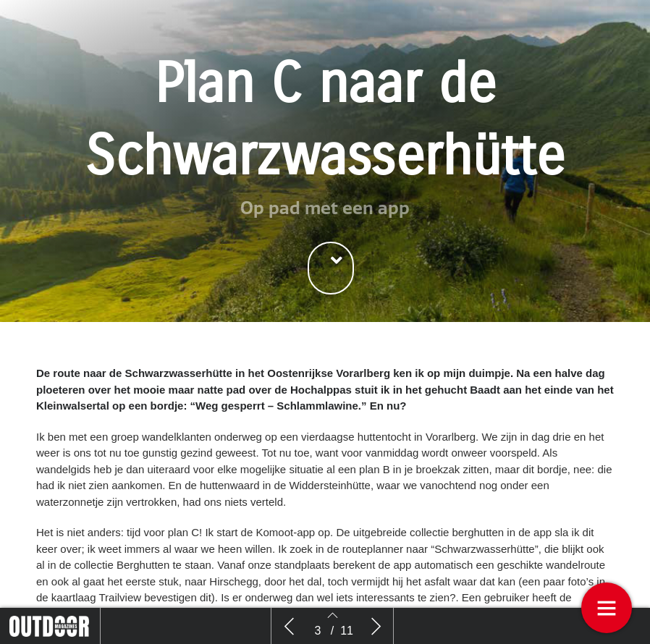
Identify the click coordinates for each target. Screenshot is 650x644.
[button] (331, 268)
